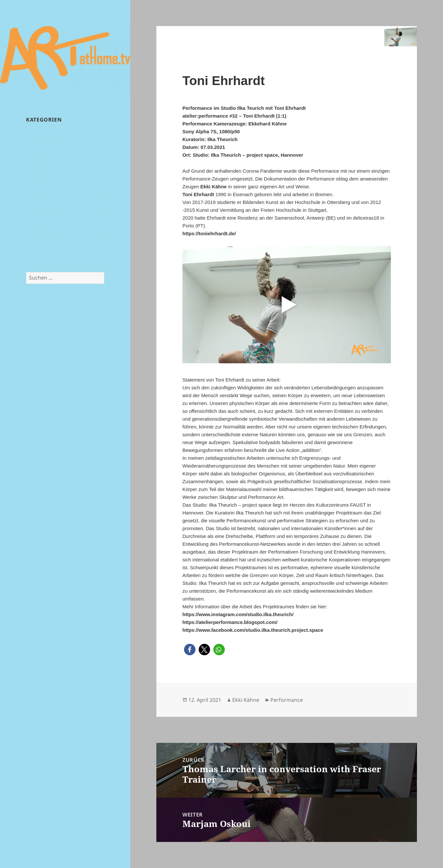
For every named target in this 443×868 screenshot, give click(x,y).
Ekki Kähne (246, 700)
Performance (287, 700)
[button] (190, 650)
